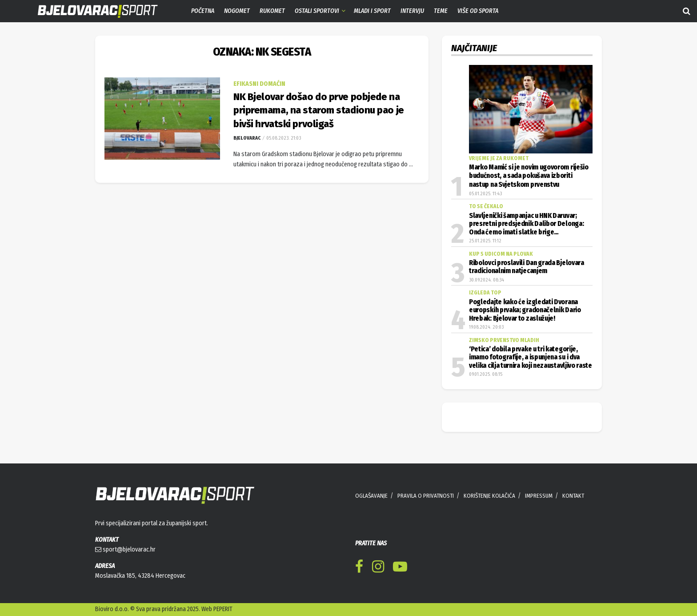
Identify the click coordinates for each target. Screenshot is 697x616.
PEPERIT (223, 609)
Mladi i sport (372, 11)
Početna (203, 11)
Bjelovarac (247, 138)
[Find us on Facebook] (359, 568)
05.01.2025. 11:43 (485, 194)
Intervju (412, 11)
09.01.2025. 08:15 (486, 374)
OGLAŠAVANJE (371, 496)
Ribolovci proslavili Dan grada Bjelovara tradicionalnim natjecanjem (527, 267)
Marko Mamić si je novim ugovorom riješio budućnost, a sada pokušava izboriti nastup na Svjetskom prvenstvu (529, 176)
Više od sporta (478, 11)
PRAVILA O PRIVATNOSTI (426, 496)
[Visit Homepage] (91, 11)
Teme (441, 11)
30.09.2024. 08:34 (487, 280)
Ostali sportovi (317, 11)
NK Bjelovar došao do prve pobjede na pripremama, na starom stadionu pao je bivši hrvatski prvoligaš (319, 111)
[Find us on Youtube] (400, 568)
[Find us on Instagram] (378, 568)
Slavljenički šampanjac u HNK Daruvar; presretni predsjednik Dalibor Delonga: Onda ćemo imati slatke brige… (526, 224)
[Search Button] (687, 11)
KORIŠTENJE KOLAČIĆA (489, 496)
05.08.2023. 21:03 (283, 138)
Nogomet (237, 11)
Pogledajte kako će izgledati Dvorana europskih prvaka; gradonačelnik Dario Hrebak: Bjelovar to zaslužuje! (525, 310)
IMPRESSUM (539, 496)
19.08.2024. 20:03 (486, 327)
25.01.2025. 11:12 (485, 241)
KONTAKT (573, 496)
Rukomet (272, 11)
